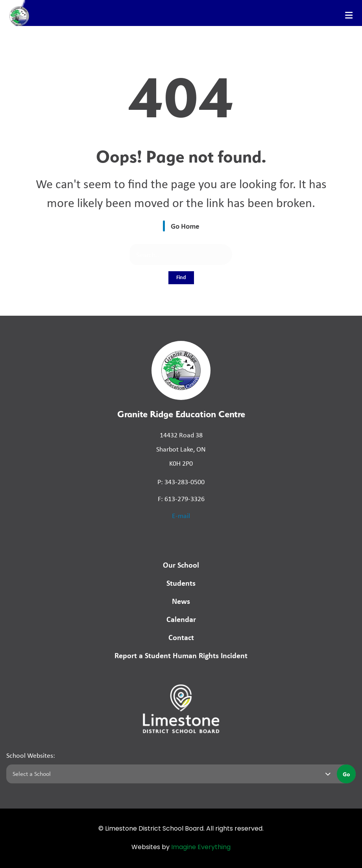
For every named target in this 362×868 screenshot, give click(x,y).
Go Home (185, 226)
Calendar (181, 619)
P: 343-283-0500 (181, 482)
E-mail (181, 516)
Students (181, 583)
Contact (181, 637)
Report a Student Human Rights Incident (181, 655)
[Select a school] (170, 774)
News (181, 601)
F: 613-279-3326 (181, 499)
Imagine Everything (201, 848)
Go (346, 774)
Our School (181, 565)
